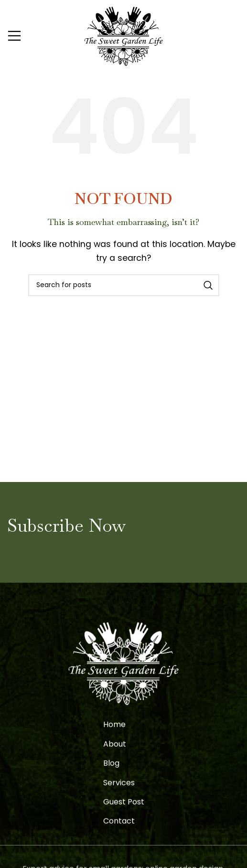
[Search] (124, 285)
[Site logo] (123, 35)
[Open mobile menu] (14, 36)
